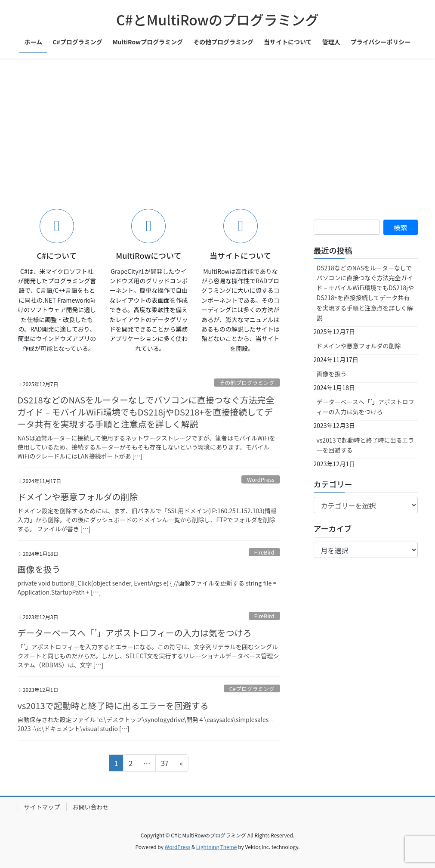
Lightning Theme (217, 847)
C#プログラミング (252, 689)
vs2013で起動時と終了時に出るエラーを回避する (113, 705)
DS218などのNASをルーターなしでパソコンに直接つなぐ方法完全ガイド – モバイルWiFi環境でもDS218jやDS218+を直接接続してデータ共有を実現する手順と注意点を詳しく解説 (146, 412)
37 (165, 764)
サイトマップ (42, 807)
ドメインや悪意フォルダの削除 (78, 497)
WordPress (261, 479)
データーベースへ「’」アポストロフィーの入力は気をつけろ (135, 633)
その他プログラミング (247, 383)
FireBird (264, 552)
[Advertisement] (217, 123)
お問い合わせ (91, 807)
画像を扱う (39, 569)
